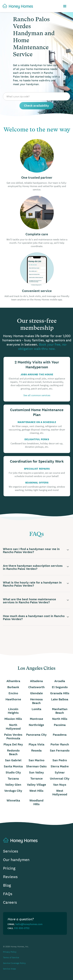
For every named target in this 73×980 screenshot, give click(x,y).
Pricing (9, 868)
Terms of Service (11, 957)
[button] (65, 6)
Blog (7, 885)
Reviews (10, 877)
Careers (10, 902)
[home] (16, 6)
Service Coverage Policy (14, 963)
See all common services (37, 395)
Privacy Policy (10, 952)
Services (11, 851)
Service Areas (9, 969)
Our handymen (16, 860)
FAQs (8, 894)
